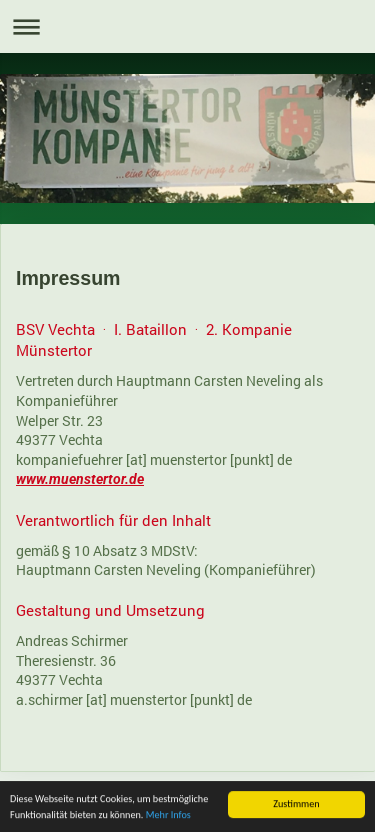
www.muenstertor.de (80, 479)
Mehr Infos (168, 815)
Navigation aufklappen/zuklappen (187, 26)
